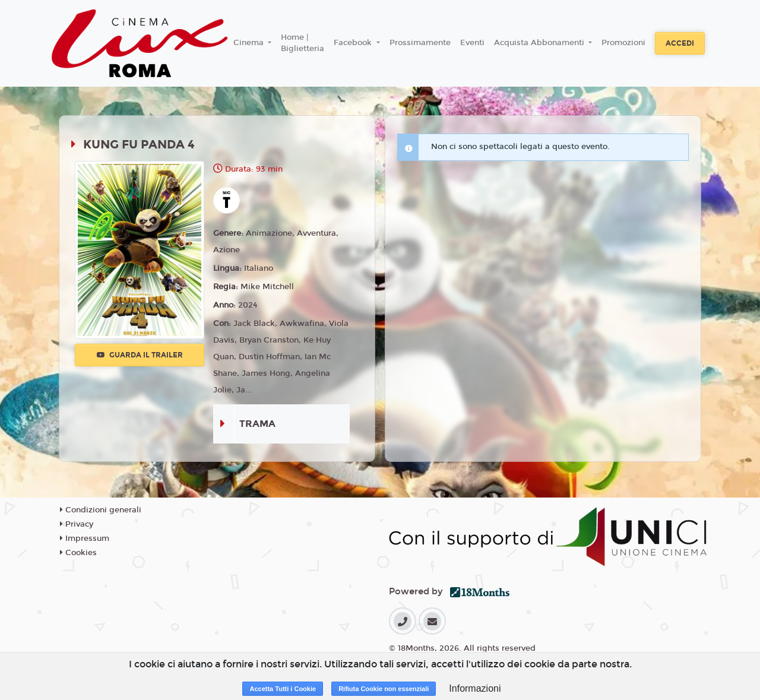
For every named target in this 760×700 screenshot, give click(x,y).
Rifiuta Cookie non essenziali (384, 689)
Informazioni (475, 688)
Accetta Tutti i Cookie (283, 689)
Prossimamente (420, 43)
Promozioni (623, 43)
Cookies (78, 553)
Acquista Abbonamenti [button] (540, 43)
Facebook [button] (354, 43)
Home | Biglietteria (303, 43)
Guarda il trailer (140, 355)
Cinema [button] (250, 43)
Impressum (85, 539)
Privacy (77, 524)
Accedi (680, 43)
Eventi (472, 43)
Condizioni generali (101, 510)
